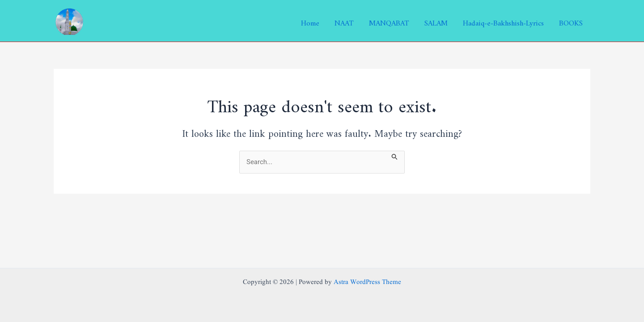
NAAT (344, 21)
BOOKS (571, 21)
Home (310, 21)
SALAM (436, 21)
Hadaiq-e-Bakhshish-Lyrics (503, 21)
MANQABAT (389, 21)
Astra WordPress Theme (367, 282)
